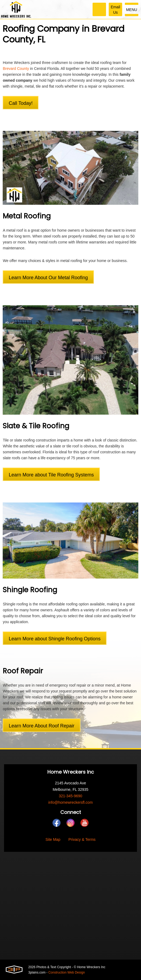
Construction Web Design (67, 972)
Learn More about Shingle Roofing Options (54, 639)
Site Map (53, 839)
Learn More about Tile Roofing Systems (51, 475)
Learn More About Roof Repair (41, 726)
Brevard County (16, 69)
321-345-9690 (70, 796)
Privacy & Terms (82, 839)
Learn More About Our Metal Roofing (48, 278)
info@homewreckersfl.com (70, 802)
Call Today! (21, 103)
